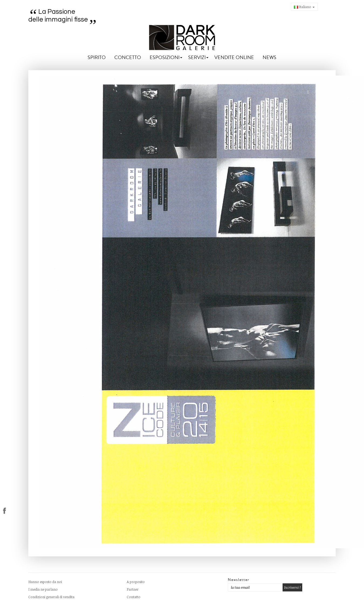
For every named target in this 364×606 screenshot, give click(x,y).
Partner (133, 589)
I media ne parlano (43, 589)
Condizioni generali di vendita (51, 597)
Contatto (134, 597)
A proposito (136, 582)
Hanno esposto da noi (45, 582)
